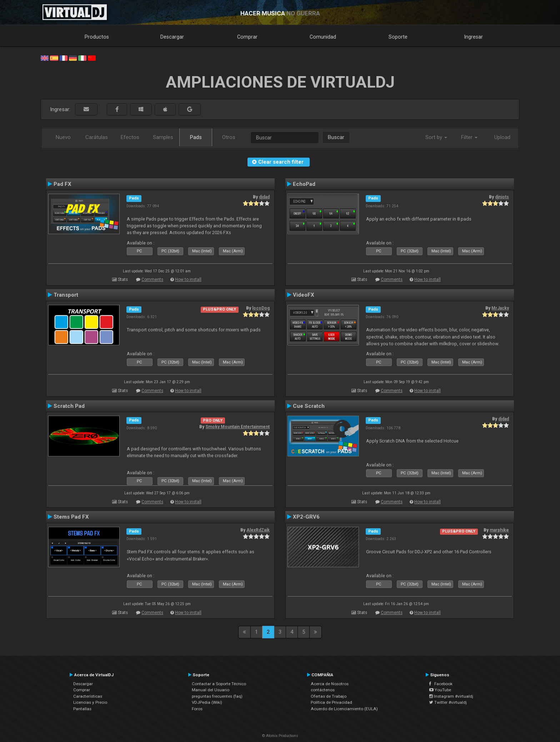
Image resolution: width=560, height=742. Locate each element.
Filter (469, 137)
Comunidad (323, 37)
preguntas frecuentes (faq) (217, 696)
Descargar (172, 37)
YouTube (440, 690)
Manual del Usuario (211, 690)
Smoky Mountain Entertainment (237, 427)
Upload (502, 137)
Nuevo (63, 137)
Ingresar (474, 37)
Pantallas (82, 709)
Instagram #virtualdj (451, 696)
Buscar (336, 137)
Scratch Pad (69, 406)
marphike (499, 530)
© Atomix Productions (280, 736)
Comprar (247, 37)
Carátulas (97, 137)
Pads (196, 137)
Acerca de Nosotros (330, 684)
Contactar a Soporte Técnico (219, 684)
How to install (188, 280)
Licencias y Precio (90, 702)
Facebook (441, 684)
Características (88, 696)
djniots (502, 197)
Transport (66, 295)
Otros (229, 137)
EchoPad (304, 184)
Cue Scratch (309, 406)
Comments (152, 280)
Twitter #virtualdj (448, 702)
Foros (197, 709)
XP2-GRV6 (306, 517)
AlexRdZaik (258, 530)
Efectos (130, 137)
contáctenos (323, 690)
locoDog (261, 308)
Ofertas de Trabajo (329, 696)
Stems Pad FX (71, 517)
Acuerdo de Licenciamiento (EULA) (344, 709)
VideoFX (304, 295)
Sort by (436, 137)
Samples (163, 137)
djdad (264, 197)
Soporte (398, 37)
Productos (97, 37)
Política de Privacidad (331, 702)
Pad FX (62, 184)
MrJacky (500, 308)
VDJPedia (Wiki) (207, 702)
